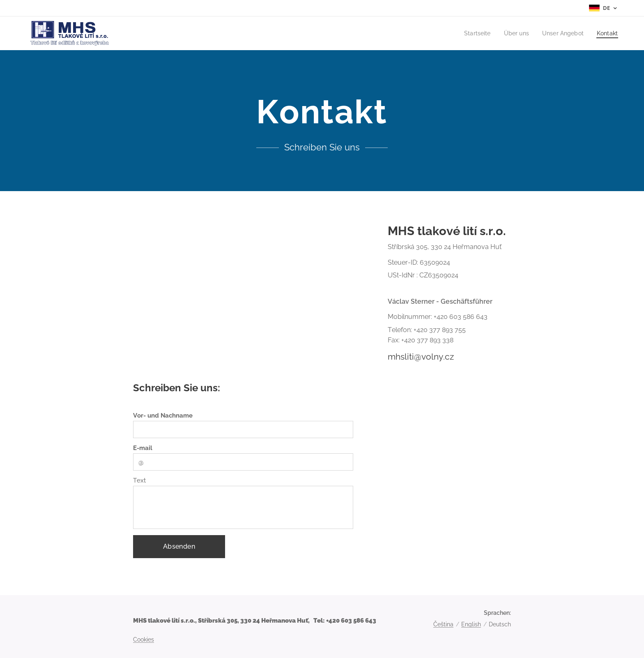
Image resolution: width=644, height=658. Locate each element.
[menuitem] (472, 33)
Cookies (144, 640)
